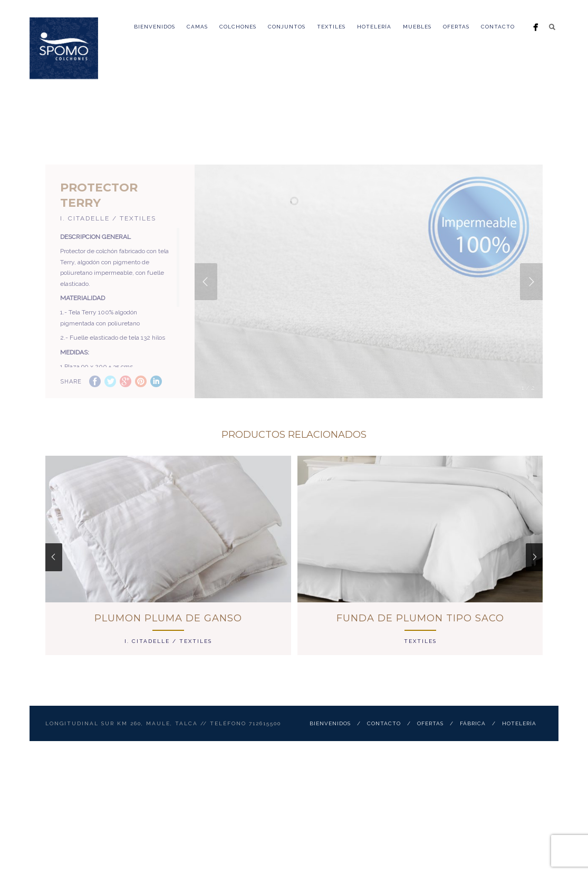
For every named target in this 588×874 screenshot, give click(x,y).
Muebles (417, 27)
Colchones (238, 27)
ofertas (456, 27)
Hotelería (374, 27)
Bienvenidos (155, 27)
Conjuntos (287, 27)
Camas (197, 27)
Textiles (331, 27)
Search (552, 27)
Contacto (498, 27)
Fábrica (473, 746)
